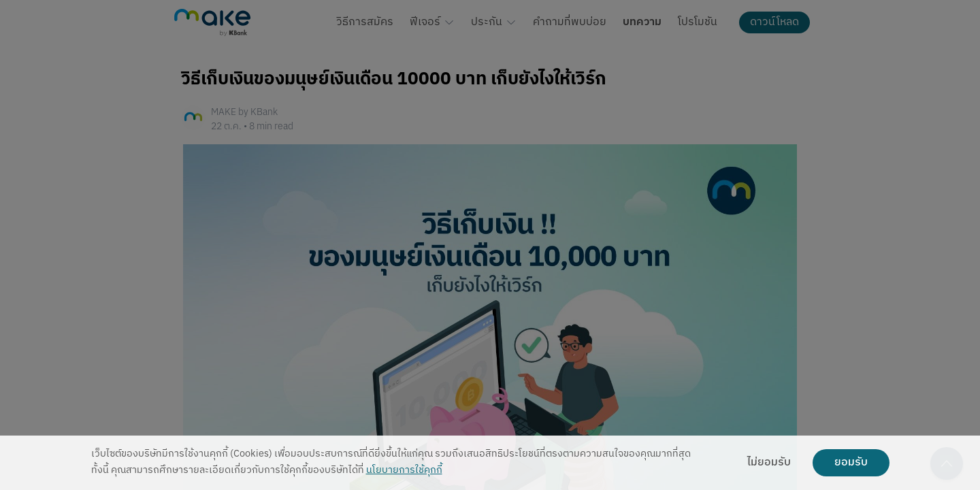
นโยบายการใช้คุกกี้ (404, 471)
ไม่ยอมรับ (769, 463)
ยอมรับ (851, 463)
